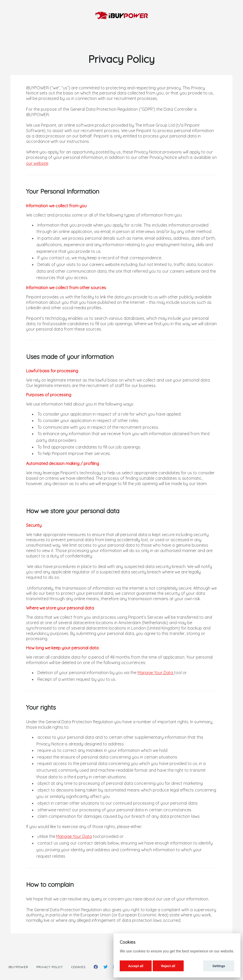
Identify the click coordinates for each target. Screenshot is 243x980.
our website (37, 163)
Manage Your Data (156, 673)
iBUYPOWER (18, 967)
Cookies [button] (78, 967)
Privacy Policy (50, 967)
